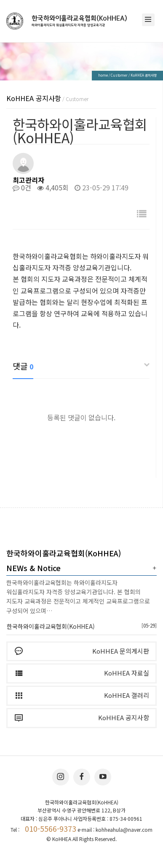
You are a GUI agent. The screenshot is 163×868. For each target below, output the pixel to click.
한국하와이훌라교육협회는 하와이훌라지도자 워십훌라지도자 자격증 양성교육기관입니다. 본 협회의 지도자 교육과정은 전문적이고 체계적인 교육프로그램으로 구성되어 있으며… (78, 597)
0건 (22, 187)
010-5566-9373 (51, 828)
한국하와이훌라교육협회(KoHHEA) (79, 21)
